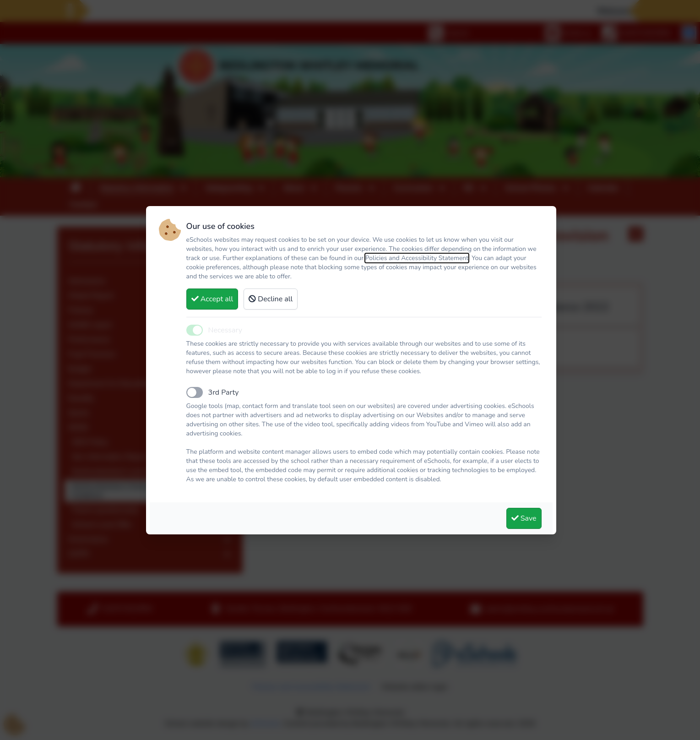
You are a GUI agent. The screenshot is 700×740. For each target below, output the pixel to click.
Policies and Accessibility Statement (417, 258)
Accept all (212, 299)
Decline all (271, 299)
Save (524, 518)
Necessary (225, 330)
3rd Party (224, 392)
